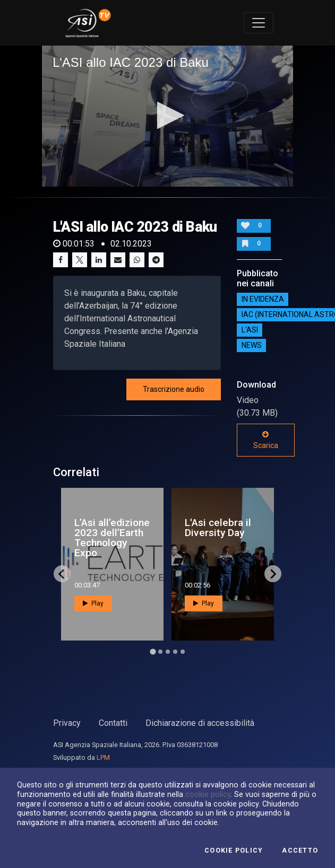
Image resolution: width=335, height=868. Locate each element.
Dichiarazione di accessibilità (200, 723)
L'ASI (250, 330)
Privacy (67, 723)
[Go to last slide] (62, 574)
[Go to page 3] (168, 652)
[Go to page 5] (183, 652)
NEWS (252, 345)
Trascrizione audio (174, 389)
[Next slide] (273, 574)
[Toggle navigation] (259, 23)
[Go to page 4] (175, 652)
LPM (103, 757)
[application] (167, 116)
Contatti (113, 723)
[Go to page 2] (160, 652)
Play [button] (93, 603)
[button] (167, 115)
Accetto (300, 851)
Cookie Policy (234, 851)
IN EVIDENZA (263, 299)
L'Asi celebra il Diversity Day (218, 528)
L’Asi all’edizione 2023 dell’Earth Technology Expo (112, 538)
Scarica (266, 440)
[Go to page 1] (153, 652)
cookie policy (208, 794)
